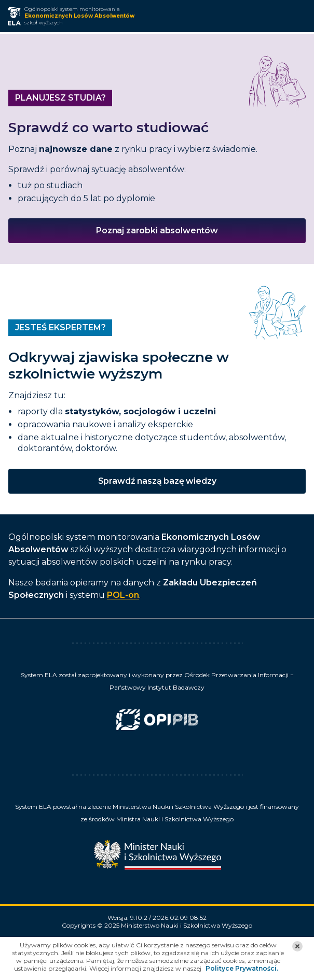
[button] (297, 946)
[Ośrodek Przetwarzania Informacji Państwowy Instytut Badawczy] (157, 723)
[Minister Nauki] (157, 851)
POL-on (123, 595)
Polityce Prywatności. (242, 968)
